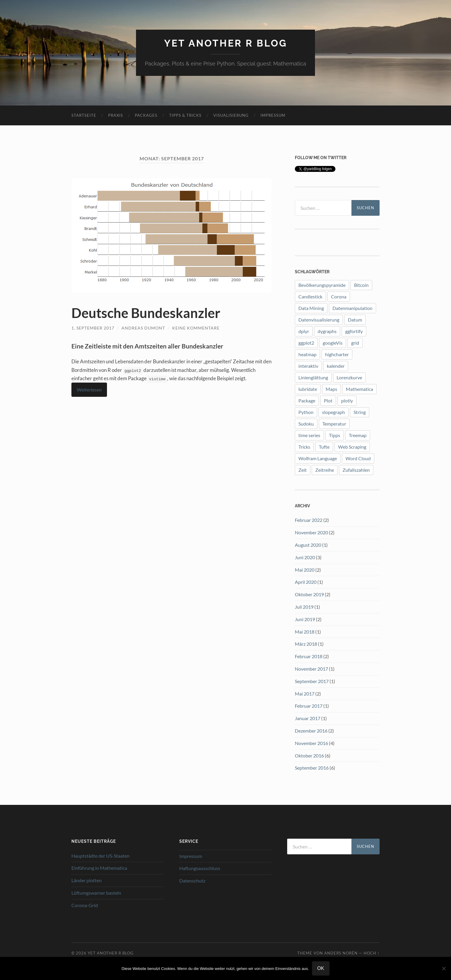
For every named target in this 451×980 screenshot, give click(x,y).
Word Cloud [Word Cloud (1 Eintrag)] (358, 458)
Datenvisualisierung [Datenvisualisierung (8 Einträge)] (319, 320)
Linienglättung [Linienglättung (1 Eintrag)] (313, 377)
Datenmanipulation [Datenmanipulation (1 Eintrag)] (352, 308)
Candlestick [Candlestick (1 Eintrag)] (310, 296)
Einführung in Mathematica (99, 868)
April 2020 (306, 582)
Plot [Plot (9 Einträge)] (328, 401)
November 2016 (311, 743)
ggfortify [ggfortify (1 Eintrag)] (354, 331)
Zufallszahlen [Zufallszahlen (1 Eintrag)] (356, 470)
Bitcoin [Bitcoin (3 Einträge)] (361, 285)
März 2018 (306, 644)
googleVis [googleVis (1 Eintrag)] (333, 343)
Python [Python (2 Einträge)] (306, 412)
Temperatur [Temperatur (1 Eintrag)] (334, 424)
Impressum (273, 115)
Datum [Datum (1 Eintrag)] (355, 320)
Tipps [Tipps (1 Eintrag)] (335, 435)
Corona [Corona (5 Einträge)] (339, 296)
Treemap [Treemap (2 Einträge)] (358, 435)
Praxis (116, 115)
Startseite (84, 115)
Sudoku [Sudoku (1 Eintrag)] (306, 424)
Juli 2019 (304, 607)
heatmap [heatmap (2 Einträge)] (307, 354)
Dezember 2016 (311, 731)
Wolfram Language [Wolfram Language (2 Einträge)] (318, 458)
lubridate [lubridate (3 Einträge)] (308, 389)
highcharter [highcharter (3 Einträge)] (337, 354)
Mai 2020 (305, 570)
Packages (146, 115)
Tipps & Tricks (185, 115)
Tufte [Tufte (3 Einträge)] (324, 447)
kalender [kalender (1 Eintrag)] (336, 366)
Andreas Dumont (143, 328)
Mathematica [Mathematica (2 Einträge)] (359, 389)
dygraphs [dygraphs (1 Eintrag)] (327, 331)
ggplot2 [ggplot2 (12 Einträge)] (306, 343)
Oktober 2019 (309, 594)
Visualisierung (231, 115)
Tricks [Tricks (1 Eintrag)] (304, 447)
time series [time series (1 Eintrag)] (309, 435)
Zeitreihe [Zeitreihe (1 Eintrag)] (325, 470)
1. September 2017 (93, 328)
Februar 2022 (309, 520)
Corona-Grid (85, 905)
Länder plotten (87, 880)
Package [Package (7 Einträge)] (307, 401)
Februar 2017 (309, 706)
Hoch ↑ (372, 953)
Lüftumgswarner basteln (96, 893)
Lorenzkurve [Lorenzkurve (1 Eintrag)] (349, 377)
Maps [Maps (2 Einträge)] (331, 389)
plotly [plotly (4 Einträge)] (347, 401)
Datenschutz (192, 881)
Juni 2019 (305, 619)
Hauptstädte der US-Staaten (100, 856)
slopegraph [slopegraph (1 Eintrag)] (334, 412)
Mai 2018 (305, 632)
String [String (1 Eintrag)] (360, 412)
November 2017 (311, 669)
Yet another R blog (226, 43)
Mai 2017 (305, 694)
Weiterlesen (89, 390)
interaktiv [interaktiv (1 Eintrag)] (308, 366)
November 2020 (311, 532)
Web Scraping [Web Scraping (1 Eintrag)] (352, 447)
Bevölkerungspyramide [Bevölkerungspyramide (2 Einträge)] (322, 285)
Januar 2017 (308, 718)
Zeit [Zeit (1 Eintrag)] (303, 470)
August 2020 (308, 545)
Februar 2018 (309, 656)
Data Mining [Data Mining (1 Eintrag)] (311, 308)
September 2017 (312, 681)
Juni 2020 (305, 557)
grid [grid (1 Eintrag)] (355, 343)
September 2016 (312, 768)
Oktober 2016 (309, 756)
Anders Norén (341, 953)
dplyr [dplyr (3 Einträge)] (304, 331)
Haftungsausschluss (200, 868)
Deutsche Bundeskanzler (146, 313)
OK (321, 968)
